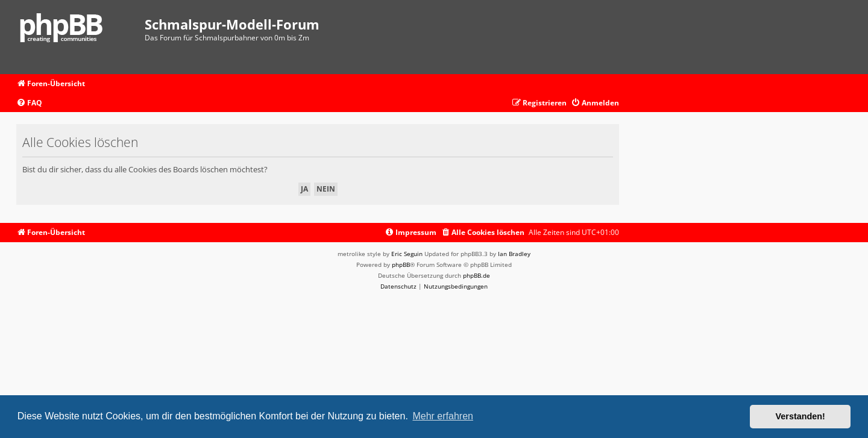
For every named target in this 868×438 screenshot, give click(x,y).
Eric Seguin (407, 254)
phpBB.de (476, 275)
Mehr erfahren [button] (443, 416)
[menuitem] (29, 103)
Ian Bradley (514, 254)
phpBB (401, 264)
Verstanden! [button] (800, 416)
